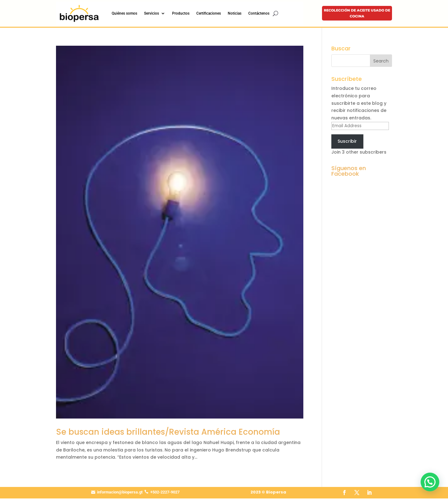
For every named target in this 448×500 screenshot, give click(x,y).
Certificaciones (209, 13)
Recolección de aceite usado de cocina (357, 13)
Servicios (152, 13)
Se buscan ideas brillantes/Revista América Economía (168, 432)
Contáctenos (259, 13)
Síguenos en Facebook (349, 171)
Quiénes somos (124, 13)
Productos (181, 13)
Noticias (235, 13)
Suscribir (347, 141)
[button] (430, 482)
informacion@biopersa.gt (120, 492)
